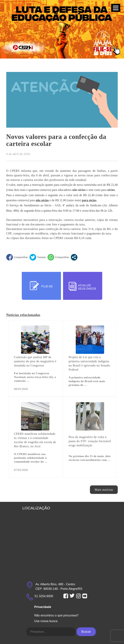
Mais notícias (104, 490)
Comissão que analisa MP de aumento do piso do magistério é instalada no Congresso (35, 361)
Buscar (86, 632)
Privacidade (43, 607)
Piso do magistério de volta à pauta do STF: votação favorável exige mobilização (90, 441)
